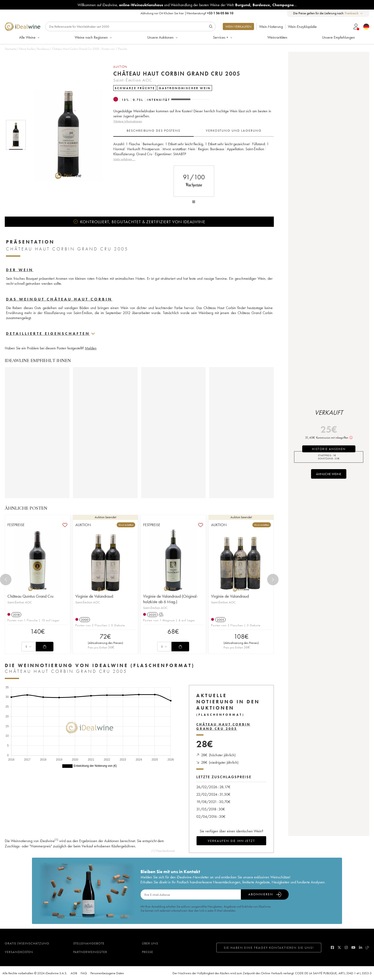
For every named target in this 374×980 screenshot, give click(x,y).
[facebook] (332, 947)
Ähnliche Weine (329, 474)
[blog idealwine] (367, 947)
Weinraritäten (277, 37)
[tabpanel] (194, 152)
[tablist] (194, 131)
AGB (74, 973)
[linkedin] (361, 947)
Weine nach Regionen (94, 37)
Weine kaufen (27, 49)
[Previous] (6, 580)
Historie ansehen (329, 449)
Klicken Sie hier (174, 13)
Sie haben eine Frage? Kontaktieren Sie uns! (269, 948)
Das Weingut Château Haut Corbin (59, 299)
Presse (148, 952)
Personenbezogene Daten (107, 973)
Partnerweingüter (90, 952)
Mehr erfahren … (124, 159)
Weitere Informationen (128, 121)
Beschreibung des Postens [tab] (153, 130)
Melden (91, 348)
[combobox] (354, 13)
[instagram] (346, 947)
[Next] (273, 580)
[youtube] (353, 947)
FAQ (84, 973)
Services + (223, 37)
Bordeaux (261, 5)
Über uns (150, 943)
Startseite (10, 49)
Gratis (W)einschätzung (27, 943)
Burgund (243, 5)
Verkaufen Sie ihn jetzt (231, 841)
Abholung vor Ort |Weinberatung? (187, 13)
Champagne (283, 5)
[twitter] (339, 947)
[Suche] (130, 26)
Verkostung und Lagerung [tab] (234, 130)
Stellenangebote (89, 943)
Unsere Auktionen (163, 37)
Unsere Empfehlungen (338, 37)
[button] (65, 135)
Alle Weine (30, 37)
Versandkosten (19, 952)
